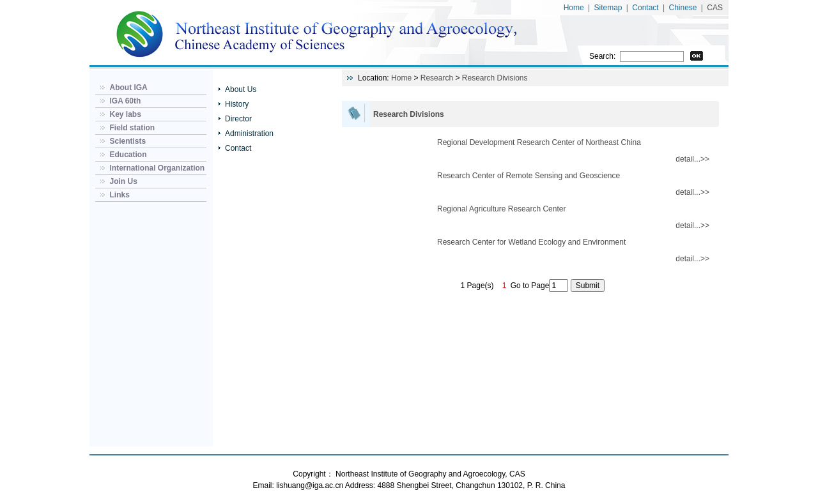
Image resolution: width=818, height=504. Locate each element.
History (237, 104)
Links (119, 195)
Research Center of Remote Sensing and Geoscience (529, 176)
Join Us (123, 181)
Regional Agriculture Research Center (501, 209)
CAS (715, 8)
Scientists (127, 141)
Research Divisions (495, 78)
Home (574, 8)
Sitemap (608, 8)
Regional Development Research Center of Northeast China (539, 142)
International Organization (157, 168)
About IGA (128, 88)
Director (238, 119)
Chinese (683, 8)
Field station (132, 128)
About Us (241, 89)
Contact (645, 8)
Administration (249, 134)
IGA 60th (125, 101)
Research (437, 78)
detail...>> (692, 159)
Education (128, 155)
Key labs (125, 114)
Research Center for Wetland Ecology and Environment (531, 242)
